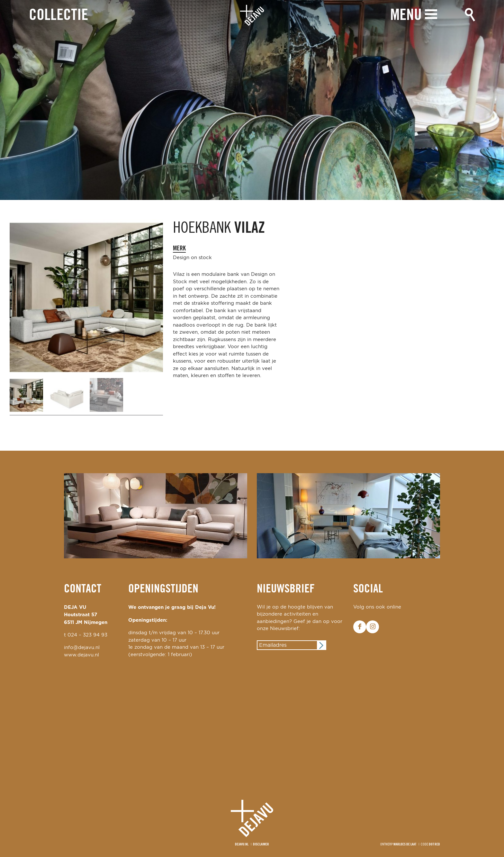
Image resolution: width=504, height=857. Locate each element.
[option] (252, 100)
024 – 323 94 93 (87, 635)
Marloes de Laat (405, 844)
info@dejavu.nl (82, 648)
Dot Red (434, 844)
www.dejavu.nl (81, 655)
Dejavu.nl (242, 844)
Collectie (59, 16)
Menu (406, 15)
